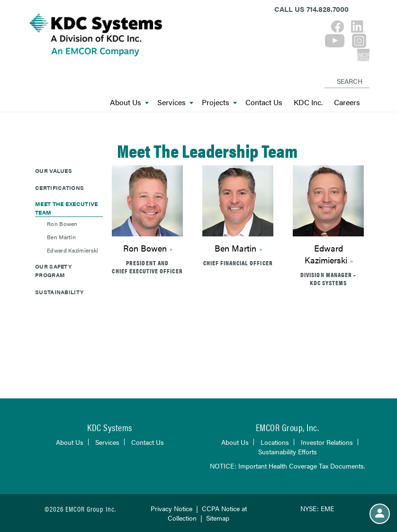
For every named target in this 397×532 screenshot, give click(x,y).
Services (175, 103)
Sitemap (218, 518)
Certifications (59, 188)
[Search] (326, 73)
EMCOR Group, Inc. (288, 427)
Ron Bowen (145, 248)
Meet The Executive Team (66, 208)
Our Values (54, 171)
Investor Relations (327, 442)
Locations (275, 442)
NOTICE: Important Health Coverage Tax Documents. (288, 466)
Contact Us (264, 103)
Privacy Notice (171, 508)
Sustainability (59, 292)
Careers (347, 103)
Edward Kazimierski (326, 254)
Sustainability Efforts (288, 451)
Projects (219, 103)
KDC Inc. (308, 103)
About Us (129, 103)
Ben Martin (235, 248)
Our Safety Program (53, 271)
